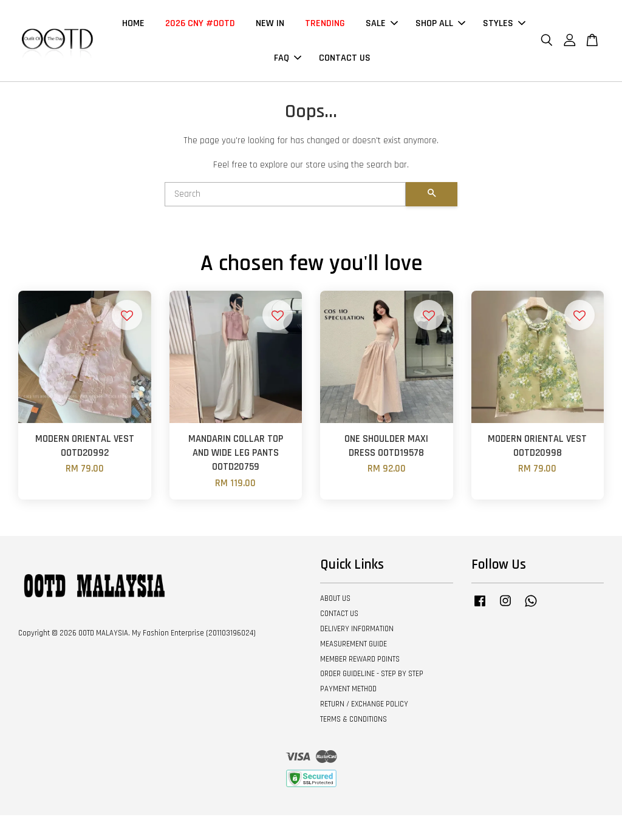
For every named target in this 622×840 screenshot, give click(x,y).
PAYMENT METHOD (348, 689)
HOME (133, 23)
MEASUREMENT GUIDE (354, 644)
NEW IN (270, 23)
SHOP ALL (440, 23)
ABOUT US (335, 598)
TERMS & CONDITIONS (354, 719)
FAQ (288, 58)
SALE (382, 23)
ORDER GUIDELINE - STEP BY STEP (372, 674)
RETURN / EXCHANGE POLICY (364, 704)
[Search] (285, 194)
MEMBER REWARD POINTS (360, 659)
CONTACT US (345, 58)
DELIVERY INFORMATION (357, 629)
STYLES (504, 23)
